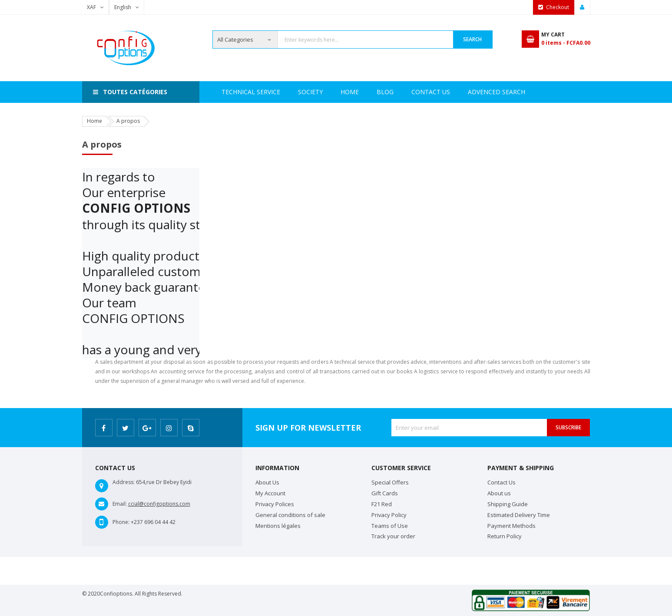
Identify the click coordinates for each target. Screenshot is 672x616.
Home (231, 92)
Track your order (393, 536)
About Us (267, 482)
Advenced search (405, 92)
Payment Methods (511, 526)
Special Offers (390, 482)
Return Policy (505, 536)
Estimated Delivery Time (519, 515)
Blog (519, 92)
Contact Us (472, 92)
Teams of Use (390, 526)
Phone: (121, 522)
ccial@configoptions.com (159, 504)
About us (499, 493)
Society (270, 92)
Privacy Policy (389, 515)
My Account (270, 493)
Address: (124, 482)
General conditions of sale (290, 515)
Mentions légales (278, 526)
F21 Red (382, 504)
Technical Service (329, 92)
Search (472, 39)
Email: (120, 504)
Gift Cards (385, 493)
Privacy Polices (275, 504)
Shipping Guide (508, 504)
